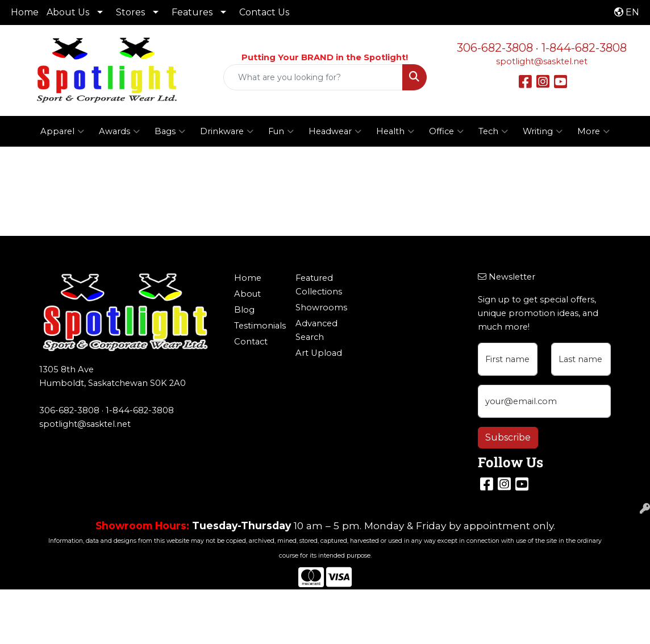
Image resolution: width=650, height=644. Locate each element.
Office (446, 131)
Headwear (335, 131)
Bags (170, 131)
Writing (543, 131)
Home (25, 12)
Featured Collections (319, 285)
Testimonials (258, 326)
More (593, 131)
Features (192, 12)
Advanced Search (316, 330)
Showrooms (319, 308)
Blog (244, 310)
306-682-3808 (495, 48)
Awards (119, 131)
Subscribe (508, 437)
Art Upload (319, 353)
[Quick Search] (313, 77)
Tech (493, 131)
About (247, 294)
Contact (251, 342)
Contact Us (264, 12)
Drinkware (227, 131)
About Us (68, 12)
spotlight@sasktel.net (542, 61)
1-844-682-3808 (584, 48)
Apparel (62, 131)
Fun (281, 131)
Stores (130, 12)
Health (395, 131)
